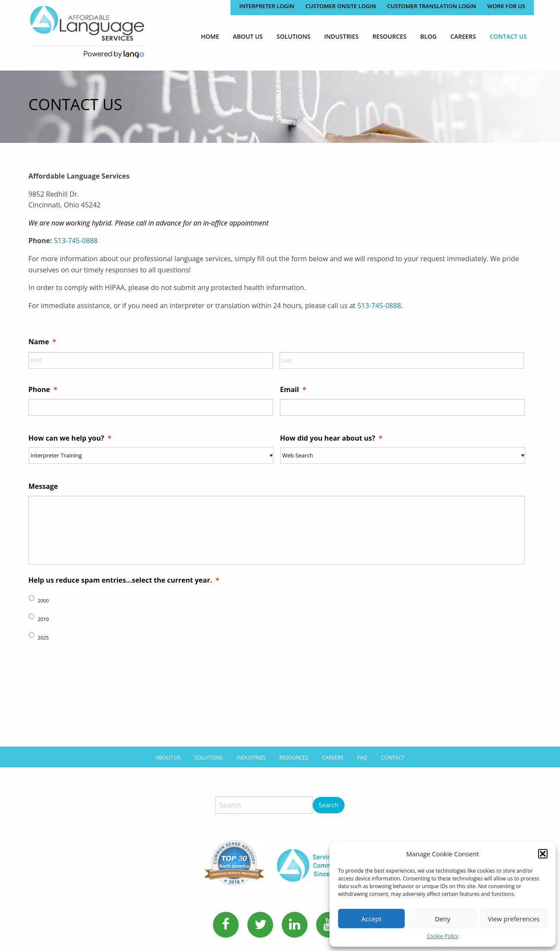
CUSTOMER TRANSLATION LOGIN (432, 6)
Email (293, 390)
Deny (443, 919)
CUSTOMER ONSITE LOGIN (341, 6)
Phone (43, 390)
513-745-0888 (76, 241)
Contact (393, 751)
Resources (389, 36)
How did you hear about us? (331, 438)
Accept (371, 919)
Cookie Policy (442, 936)
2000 (43, 601)
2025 (43, 638)
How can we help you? (70, 438)
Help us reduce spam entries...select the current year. (124, 580)
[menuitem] (210, 36)
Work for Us (506, 6)
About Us (248, 36)
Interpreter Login (267, 6)
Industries (342, 36)
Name (42, 342)
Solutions (294, 36)
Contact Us (508, 36)
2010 (43, 619)
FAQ (362, 751)
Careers (463, 36)
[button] (543, 854)
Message (43, 486)
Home (210, 36)
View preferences (514, 919)
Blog (428, 36)
